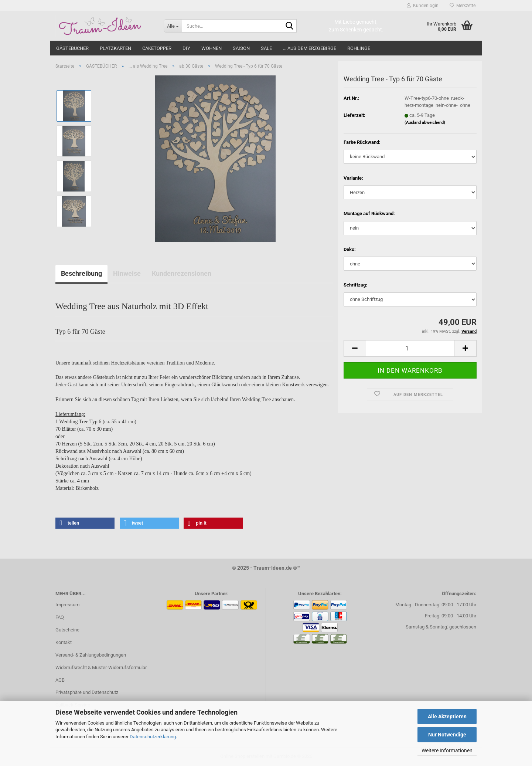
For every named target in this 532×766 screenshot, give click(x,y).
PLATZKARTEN (115, 48)
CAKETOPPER (157, 48)
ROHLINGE (359, 48)
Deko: (350, 249)
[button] (355, 348)
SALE (266, 48)
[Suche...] (173, 26)
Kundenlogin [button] (423, 6)
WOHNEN (212, 48)
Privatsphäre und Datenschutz (87, 692)
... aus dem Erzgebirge (310, 48)
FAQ (60, 617)
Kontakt (64, 642)
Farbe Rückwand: (362, 142)
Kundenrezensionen (182, 273)
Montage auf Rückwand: (369, 213)
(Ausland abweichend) (425, 123)
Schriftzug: (355, 285)
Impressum (67, 605)
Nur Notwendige (447, 735)
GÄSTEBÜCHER (72, 48)
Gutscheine (67, 630)
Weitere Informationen (447, 750)
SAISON (241, 48)
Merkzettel (463, 6)
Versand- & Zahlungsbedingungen (91, 655)
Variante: (353, 178)
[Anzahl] (410, 348)
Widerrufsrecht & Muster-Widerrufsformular (101, 667)
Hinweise (127, 273)
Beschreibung (81, 273)
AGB (60, 680)
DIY (186, 48)
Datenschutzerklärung (153, 737)
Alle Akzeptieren (447, 716)
